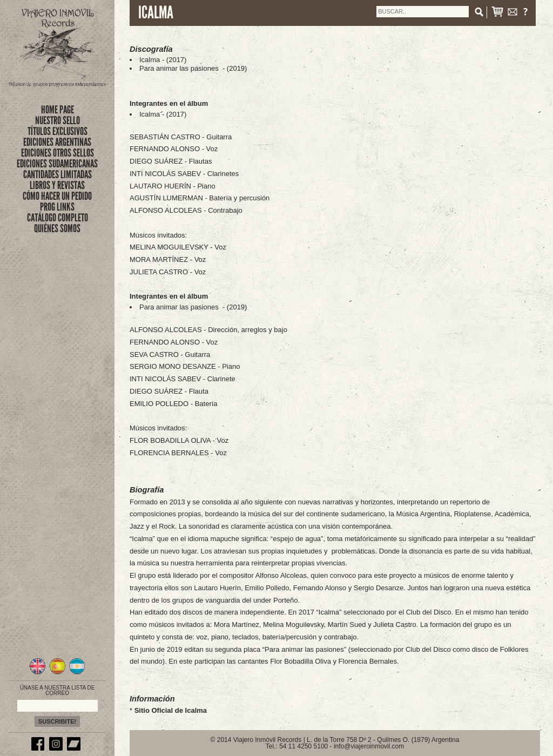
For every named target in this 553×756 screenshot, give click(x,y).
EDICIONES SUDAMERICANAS (57, 164)
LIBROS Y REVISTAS (57, 185)
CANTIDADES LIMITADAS (58, 174)
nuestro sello (58, 120)
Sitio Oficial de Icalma (171, 710)
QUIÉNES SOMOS (57, 228)
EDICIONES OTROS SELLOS (58, 153)
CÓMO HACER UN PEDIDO (57, 196)
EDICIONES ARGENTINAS (57, 142)
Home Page (58, 110)
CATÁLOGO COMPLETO (58, 218)
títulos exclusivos (58, 131)
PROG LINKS (57, 207)
